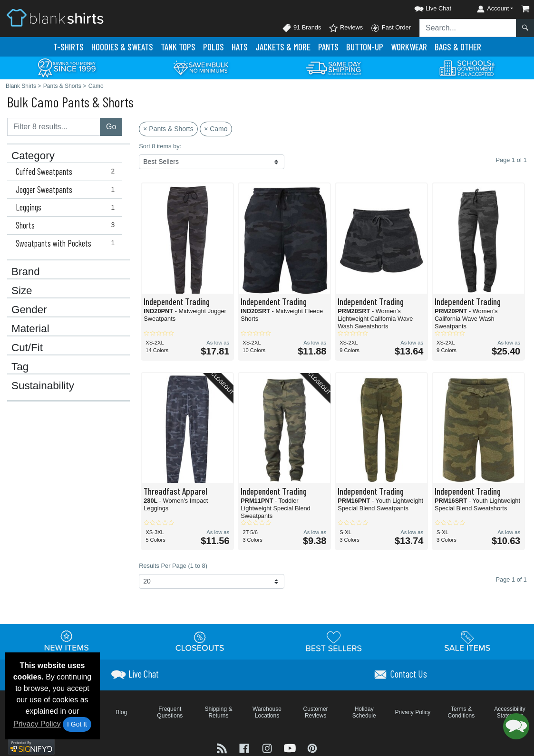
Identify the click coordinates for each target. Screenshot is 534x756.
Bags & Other (458, 47)
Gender (29, 310)
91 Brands (301, 28)
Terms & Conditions (461, 712)
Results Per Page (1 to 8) (173, 566)
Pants (328, 47)
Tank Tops (178, 47)
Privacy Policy (37, 724)
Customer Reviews (316, 712)
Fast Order (391, 28)
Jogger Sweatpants (67, 190)
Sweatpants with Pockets (67, 243)
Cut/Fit (27, 348)
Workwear (409, 47)
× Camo (216, 129)
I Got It (77, 724)
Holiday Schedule (364, 712)
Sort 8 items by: (160, 146)
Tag (20, 367)
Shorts (67, 225)
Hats (240, 47)
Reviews (346, 28)
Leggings (67, 207)
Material (30, 329)
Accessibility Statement (510, 712)
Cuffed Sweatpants (67, 172)
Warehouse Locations (267, 712)
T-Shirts (68, 47)
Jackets (283, 47)
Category (33, 156)
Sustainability (43, 386)
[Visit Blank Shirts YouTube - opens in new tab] (291, 748)
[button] (424, 7)
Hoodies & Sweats (122, 47)
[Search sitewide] (468, 28)
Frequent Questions (170, 712)
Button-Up (365, 47)
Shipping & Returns (218, 712)
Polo (214, 47)
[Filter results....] (54, 127)
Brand (26, 272)
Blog (121, 712)
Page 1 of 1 (511, 579)
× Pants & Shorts (168, 129)
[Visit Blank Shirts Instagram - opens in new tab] (268, 748)
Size (22, 291)
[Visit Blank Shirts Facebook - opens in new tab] (245, 748)
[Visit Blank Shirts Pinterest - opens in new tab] (312, 748)
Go (111, 127)
